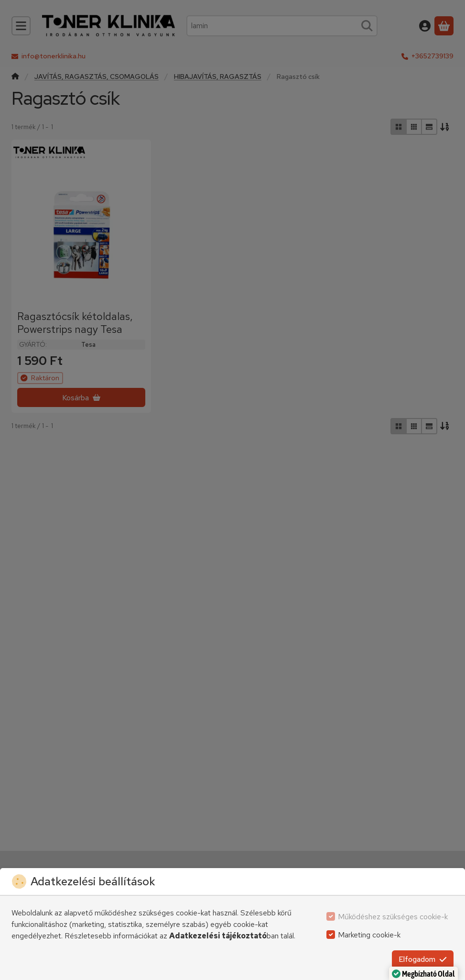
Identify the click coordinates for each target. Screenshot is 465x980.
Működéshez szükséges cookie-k (393, 917)
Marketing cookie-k (369, 935)
